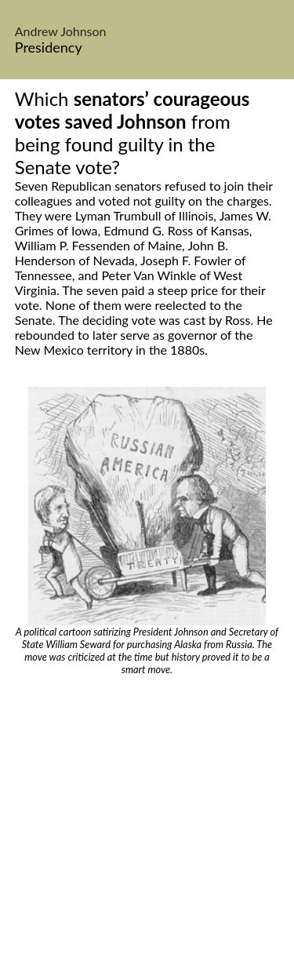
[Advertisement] (147, 831)
